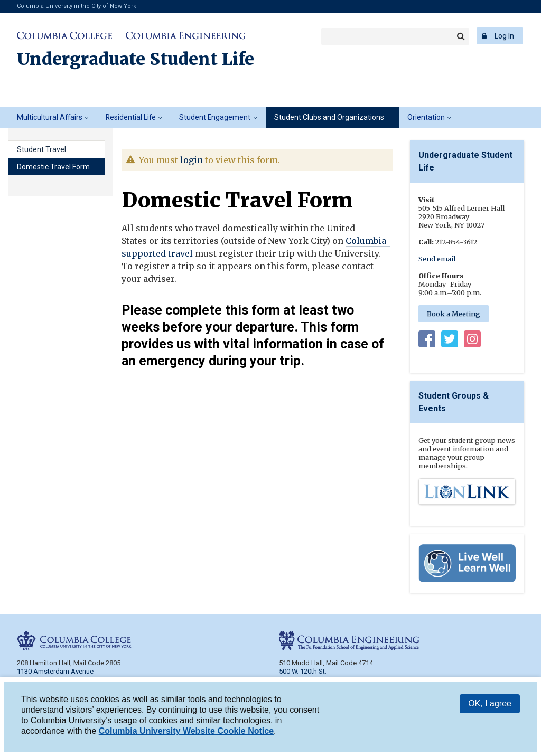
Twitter (450, 341)
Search (461, 36)
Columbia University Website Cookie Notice (186, 731)
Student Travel (41, 149)
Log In (504, 36)
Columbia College (66, 36)
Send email (437, 259)
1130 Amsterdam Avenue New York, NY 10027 (55, 675)
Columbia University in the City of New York (77, 6)
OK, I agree (490, 703)
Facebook (427, 341)
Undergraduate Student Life (136, 59)
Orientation (426, 117)
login (192, 160)
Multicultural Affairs (50, 117)
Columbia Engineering (184, 36)
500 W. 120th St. (303, 671)
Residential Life (131, 117)
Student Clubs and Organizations (329, 117)
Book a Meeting (454, 314)
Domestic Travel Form (53, 167)
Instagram (472, 341)
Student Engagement (215, 117)
